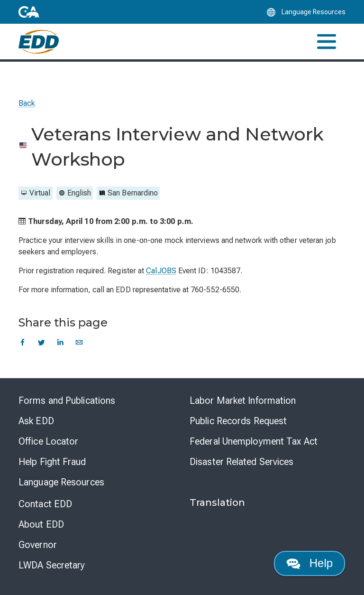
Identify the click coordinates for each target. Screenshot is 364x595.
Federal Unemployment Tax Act (254, 441)
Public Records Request (238, 421)
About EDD (41, 524)
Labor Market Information (243, 400)
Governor (38, 545)
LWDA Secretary (52, 565)
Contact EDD (45, 504)
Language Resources (61, 482)
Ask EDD (36, 421)
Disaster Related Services (242, 462)
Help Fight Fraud (52, 462)
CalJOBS (161, 271)
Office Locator (48, 441)
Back (27, 103)
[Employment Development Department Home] (39, 42)
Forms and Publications (67, 400)
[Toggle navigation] (327, 42)
